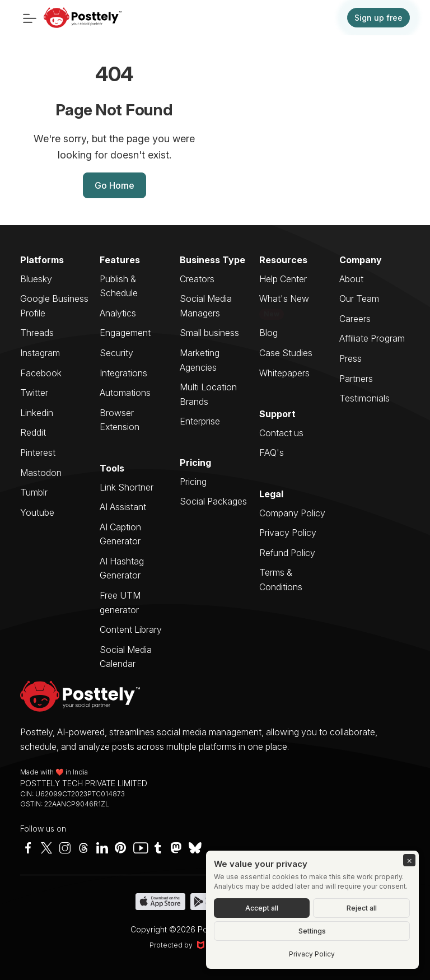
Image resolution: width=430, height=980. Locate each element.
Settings (312, 931)
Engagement (125, 333)
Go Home (114, 185)
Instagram (40, 353)
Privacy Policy (288, 533)
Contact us (281, 433)
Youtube (37, 512)
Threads (37, 333)
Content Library (131, 629)
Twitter (34, 393)
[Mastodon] (176, 848)
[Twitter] (46, 848)
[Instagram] (65, 848)
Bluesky (36, 279)
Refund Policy (287, 553)
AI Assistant (123, 507)
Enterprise (200, 421)
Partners (356, 379)
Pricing (193, 482)
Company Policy (292, 513)
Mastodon (41, 473)
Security (116, 353)
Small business (209, 333)
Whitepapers (284, 373)
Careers (355, 319)
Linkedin (37, 413)
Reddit (33, 432)
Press (350, 358)
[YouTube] (139, 848)
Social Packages (213, 501)
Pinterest (38, 452)
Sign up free (378, 18)
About (351, 279)
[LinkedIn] (102, 848)
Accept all (262, 908)
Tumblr (34, 492)
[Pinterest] (120, 848)
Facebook (41, 373)
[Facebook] (28, 848)
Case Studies (286, 353)
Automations (125, 393)
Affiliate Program (372, 338)
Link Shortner (127, 487)
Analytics (118, 313)
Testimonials (364, 398)
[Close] (409, 860)
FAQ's (272, 452)
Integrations (123, 373)
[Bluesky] (194, 848)
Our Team (359, 298)
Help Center (283, 279)
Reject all (362, 908)
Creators (197, 279)
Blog (268, 333)
